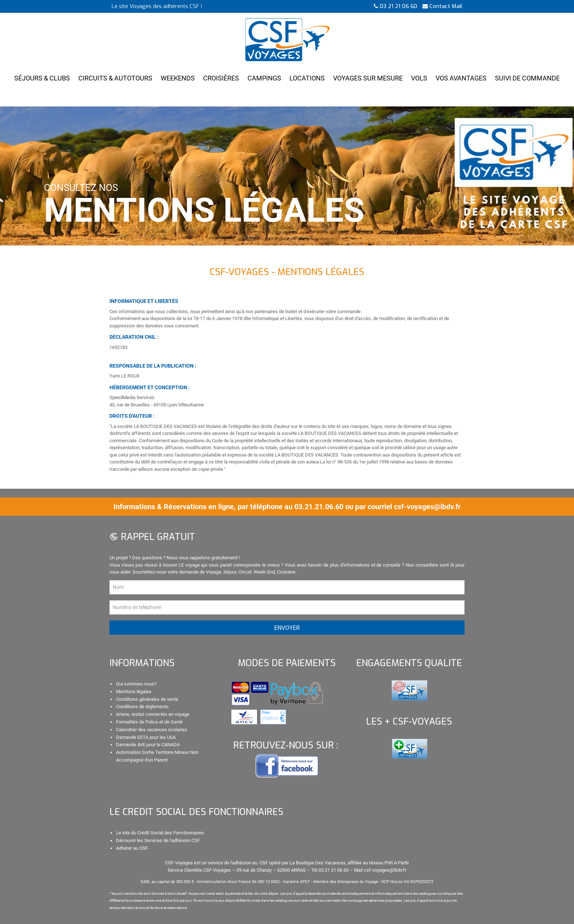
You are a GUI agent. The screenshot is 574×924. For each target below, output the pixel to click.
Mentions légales (134, 692)
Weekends (178, 78)
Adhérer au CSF (132, 848)
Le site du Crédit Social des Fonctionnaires (160, 833)
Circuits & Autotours (115, 78)
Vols (419, 78)
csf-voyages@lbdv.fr (427, 507)
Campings (264, 78)
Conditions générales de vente (147, 699)
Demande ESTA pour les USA (146, 737)
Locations (307, 78)
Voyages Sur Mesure (368, 78)
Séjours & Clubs (42, 78)
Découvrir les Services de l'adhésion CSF (158, 840)
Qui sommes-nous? (136, 684)
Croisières (221, 78)
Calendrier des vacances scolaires (152, 730)
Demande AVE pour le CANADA (148, 745)
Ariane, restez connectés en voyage (153, 714)
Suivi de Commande (527, 78)
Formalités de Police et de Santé (149, 722)
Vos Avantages (461, 78)
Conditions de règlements (142, 707)
